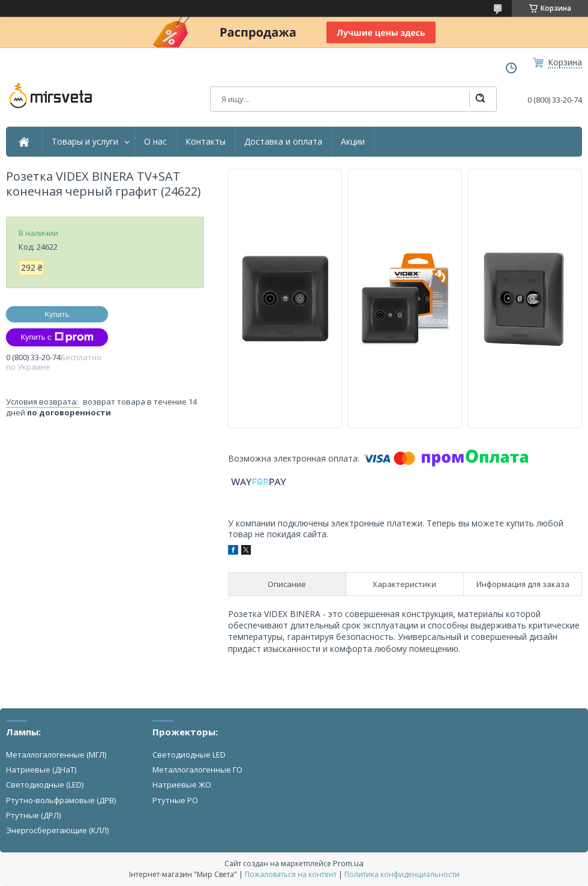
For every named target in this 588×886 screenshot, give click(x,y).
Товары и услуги (85, 142)
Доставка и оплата (283, 142)
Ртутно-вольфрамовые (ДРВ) (61, 800)
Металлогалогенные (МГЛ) (56, 755)
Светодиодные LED (189, 755)
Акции (353, 142)
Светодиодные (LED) (45, 785)
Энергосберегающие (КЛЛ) (57, 830)
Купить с (57, 337)
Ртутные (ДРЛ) (33, 815)
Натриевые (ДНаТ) (41, 770)
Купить (57, 314)
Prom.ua (348, 863)
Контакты (205, 142)
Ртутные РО (175, 800)
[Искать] (480, 99)
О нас (155, 142)
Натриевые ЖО (182, 785)
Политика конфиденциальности (402, 874)
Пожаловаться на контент (291, 874)
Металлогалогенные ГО (197, 770)
